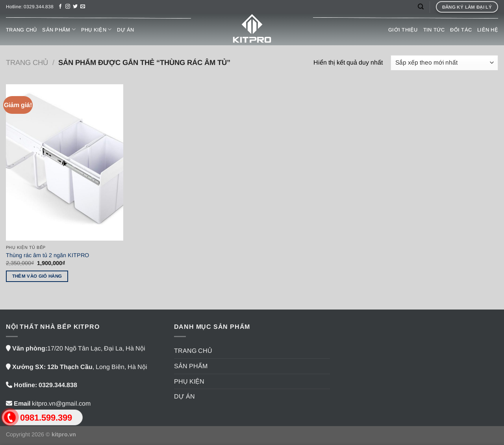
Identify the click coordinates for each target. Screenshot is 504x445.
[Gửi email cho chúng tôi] (83, 7)
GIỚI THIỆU (403, 30)
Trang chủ (27, 62)
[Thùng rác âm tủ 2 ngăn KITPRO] (65, 162)
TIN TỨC (434, 30)
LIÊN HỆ (488, 30)
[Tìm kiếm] (421, 7)
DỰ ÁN (125, 30)
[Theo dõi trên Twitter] (75, 7)
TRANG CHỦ (21, 30)
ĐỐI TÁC (461, 30)
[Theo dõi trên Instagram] (68, 7)
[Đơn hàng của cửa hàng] (444, 63)
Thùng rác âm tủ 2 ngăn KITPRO (47, 255)
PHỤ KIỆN (96, 29)
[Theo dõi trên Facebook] (60, 7)
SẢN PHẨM (59, 29)
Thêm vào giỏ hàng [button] (37, 276)
